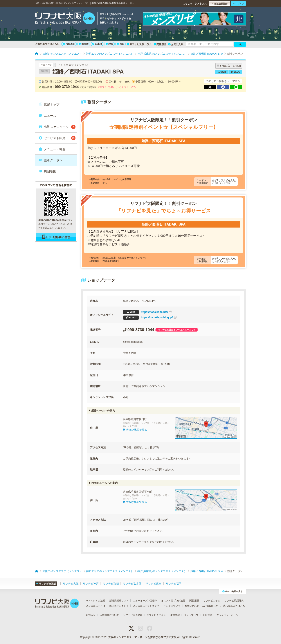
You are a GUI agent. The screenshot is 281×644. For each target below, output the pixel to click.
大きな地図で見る (135, 430)
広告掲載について (109, 615)
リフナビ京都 (111, 584)
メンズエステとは (95, 606)
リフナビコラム (212, 601)
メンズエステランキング (146, 606)
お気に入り (176, 44)
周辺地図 (47, 171)
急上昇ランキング (119, 606)
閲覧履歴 (160, 44)
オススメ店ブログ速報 (173, 601)
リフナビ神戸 (91, 584)
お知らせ (91, 615)
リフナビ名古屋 (132, 584)
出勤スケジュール (57, 127)
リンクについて (172, 606)
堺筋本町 (69, 44)
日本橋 (97, 44)
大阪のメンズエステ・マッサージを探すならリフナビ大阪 (142, 637)
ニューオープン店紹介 (145, 601)
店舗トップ (49, 104)
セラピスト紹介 (57, 138)
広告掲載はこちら (211, 606)
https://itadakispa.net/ (148, 312)
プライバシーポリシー (229, 615)
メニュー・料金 (52, 149)
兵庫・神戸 (46, 65)
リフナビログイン (156, 615)
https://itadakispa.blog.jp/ (150, 318)
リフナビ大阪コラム (139, 44)
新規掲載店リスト (119, 601)
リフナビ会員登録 (133, 615)
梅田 (121, 44)
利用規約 (207, 615)
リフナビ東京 (153, 584)
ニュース (47, 116)
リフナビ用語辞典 (234, 601)
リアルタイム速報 (95, 601)
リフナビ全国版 (46, 584)
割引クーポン (50, 160)
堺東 (110, 44)
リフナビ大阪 (71, 584)
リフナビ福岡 (174, 584)
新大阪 (84, 44)
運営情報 (175, 615)
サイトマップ (191, 615)
